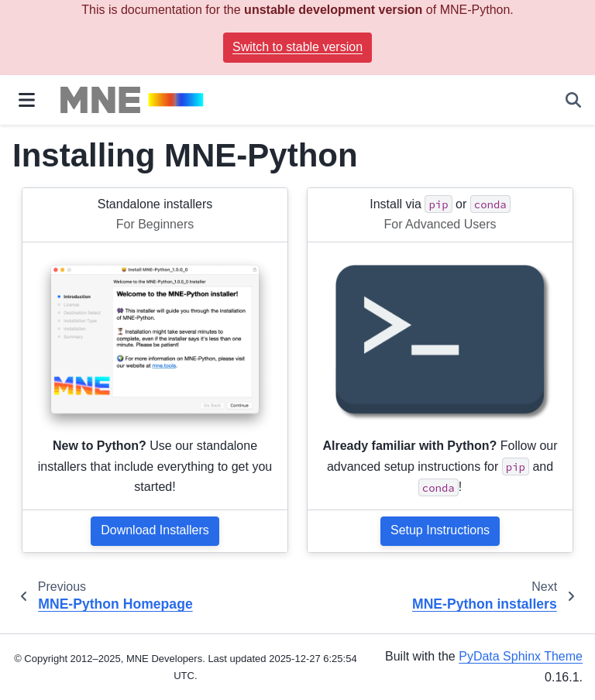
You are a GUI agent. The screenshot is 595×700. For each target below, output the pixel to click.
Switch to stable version (297, 47)
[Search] (573, 100)
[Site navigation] (27, 100)
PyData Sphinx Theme (521, 656)
